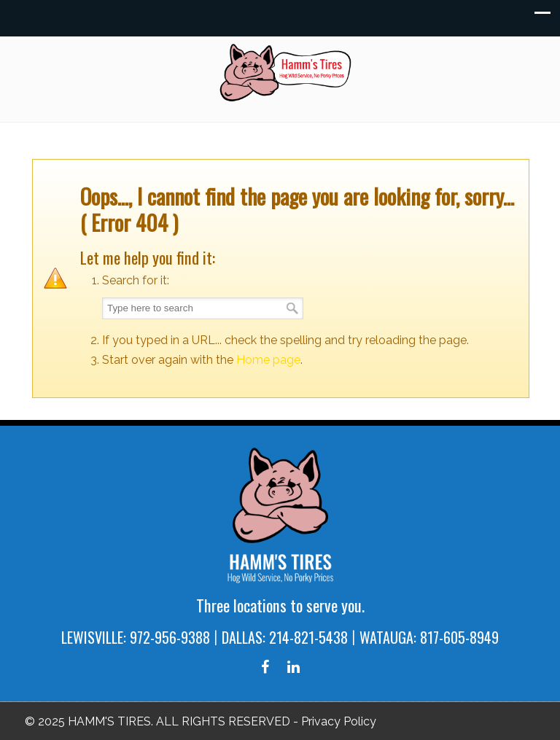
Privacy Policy (339, 721)
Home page (268, 360)
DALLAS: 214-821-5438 (285, 637)
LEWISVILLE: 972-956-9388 (136, 637)
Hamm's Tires (287, 72)
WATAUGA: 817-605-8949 (429, 637)
